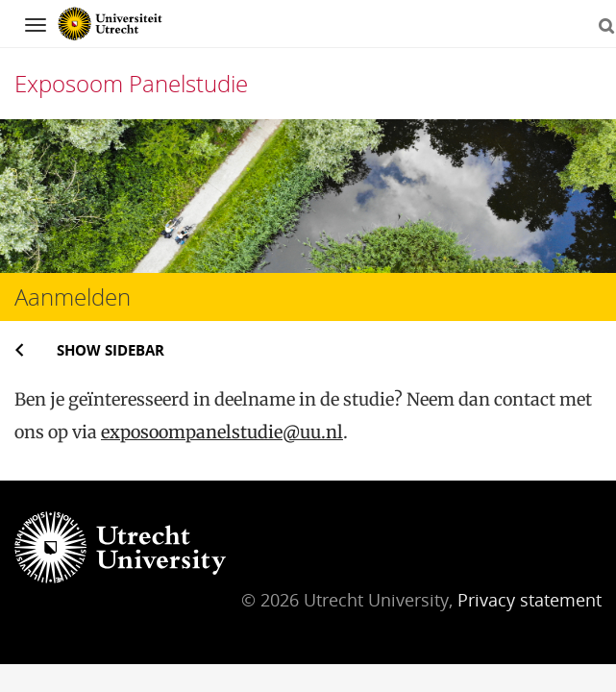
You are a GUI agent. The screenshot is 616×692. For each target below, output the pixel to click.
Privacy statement (530, 600)
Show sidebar (111, 350)
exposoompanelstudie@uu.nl (222, 432)
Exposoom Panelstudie (131, 83)
